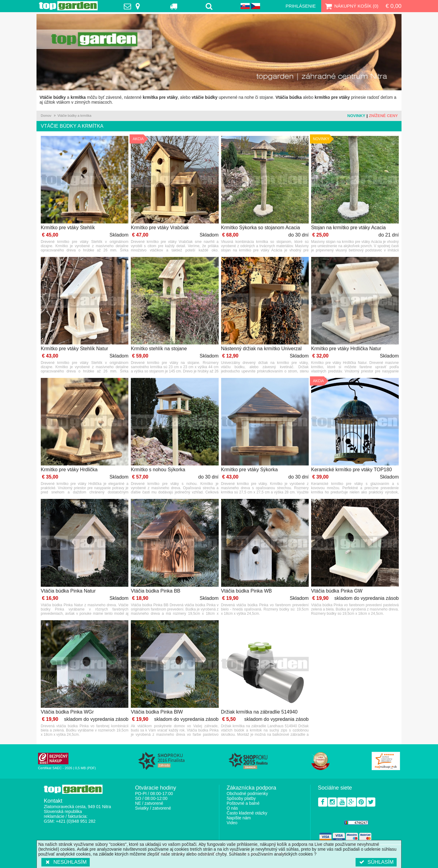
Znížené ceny (383, 116)
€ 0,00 (394, 6)
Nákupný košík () (351, 6)
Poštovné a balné (243, 803)
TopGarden (68, 6)
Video (232, 823)
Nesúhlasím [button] (66, 862)
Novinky (356, 116)
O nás (232, 808)
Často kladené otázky (247, 813)
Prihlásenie (301, 6)
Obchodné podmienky (247, 794)
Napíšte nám (239, 818)
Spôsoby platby (241, 798)
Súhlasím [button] (376, 862)
